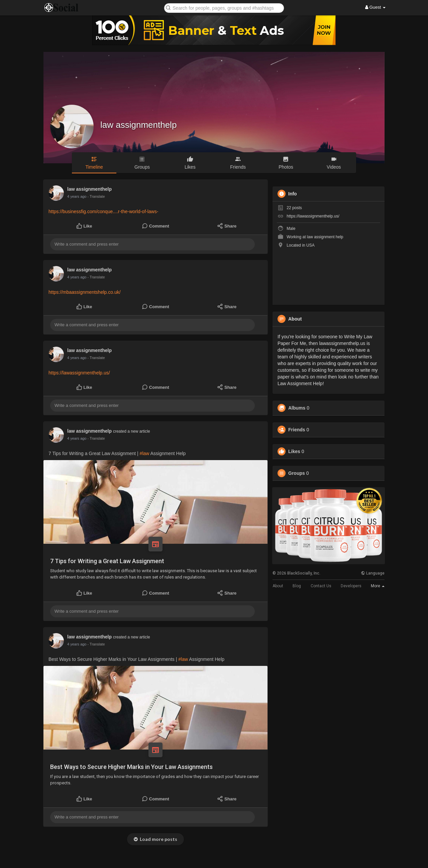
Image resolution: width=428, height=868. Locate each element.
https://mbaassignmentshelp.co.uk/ (85, 292)
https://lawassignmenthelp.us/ (79, 373)
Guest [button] (375, 7)
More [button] (378, 586)
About (278, 586)
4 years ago (77, 196)
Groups (297, 473)
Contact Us (321, 586)
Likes (294, 451)
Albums (297, 408)
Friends (297, 430)
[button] (224, 8)
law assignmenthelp (138, 125)
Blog (297, 586)
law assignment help (325, 237)
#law (145, 453)
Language (373, 573)
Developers (351, 586)
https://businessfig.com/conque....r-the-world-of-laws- (103, 211)
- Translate (96, 196)
